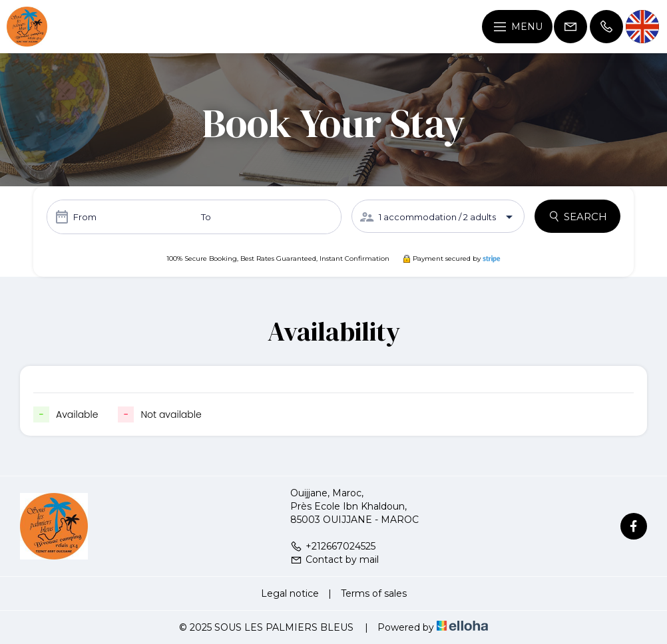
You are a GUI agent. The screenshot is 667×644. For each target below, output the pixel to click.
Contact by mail (334, 560)
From (85, 217)
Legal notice (290, 593)
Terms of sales (374, 593)
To (206, 217)
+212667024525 (333, 546)
